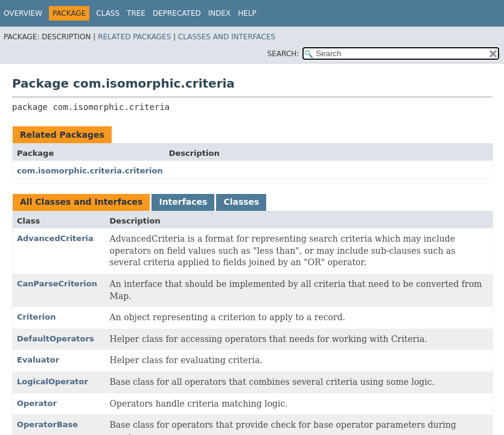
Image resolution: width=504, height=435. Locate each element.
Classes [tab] (241, 202)
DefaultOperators (56, 339)
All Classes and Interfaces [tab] (81, 202)
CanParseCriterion (57, 284)
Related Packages (134, 37)
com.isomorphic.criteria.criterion (90, 171)
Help (247, 13)
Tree (136, 13)
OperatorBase (47, 424)
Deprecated (177, 13)
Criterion (37, 317)
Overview (23, 13)
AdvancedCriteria (55, 238)
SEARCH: (283, 54)
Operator (37, 403)
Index (220, 13)
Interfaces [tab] (183, 202)
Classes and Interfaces (227, 37)
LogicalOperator (53, 382)
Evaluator (38, 360)
